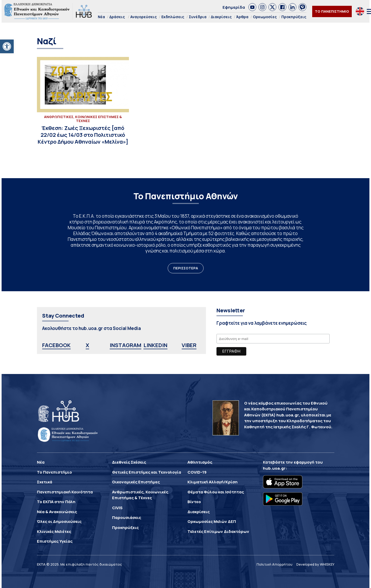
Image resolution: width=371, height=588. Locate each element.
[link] (252, 7)
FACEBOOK (56, 345)
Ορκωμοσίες (265, 17)
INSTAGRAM (126, 345)
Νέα (101, 17)
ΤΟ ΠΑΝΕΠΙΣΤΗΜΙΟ (332, 11)
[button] (7, 46)
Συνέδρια (198, 17)
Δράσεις (117, 17)
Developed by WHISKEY (315, 564)
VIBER (189, 345)
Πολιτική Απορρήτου (274, 564)
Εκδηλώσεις (173, 17)
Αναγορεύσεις (144, 17)
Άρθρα (242, 17)
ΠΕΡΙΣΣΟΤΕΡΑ (186, 268)
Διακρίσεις (221, 17)
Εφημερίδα (234, 7)
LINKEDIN (155, 345)
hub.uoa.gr (274, 468)
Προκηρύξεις (294, 17)
